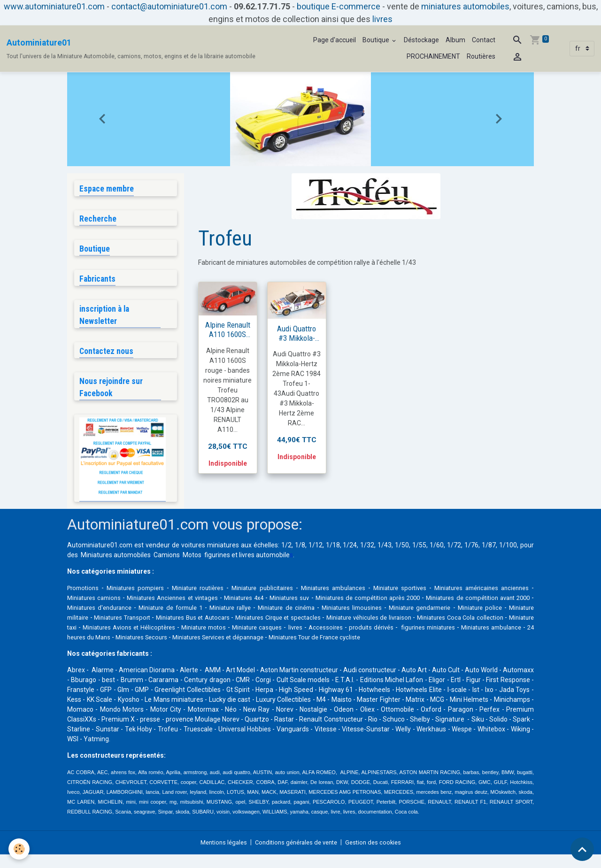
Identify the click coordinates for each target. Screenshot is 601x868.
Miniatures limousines (465, 611)
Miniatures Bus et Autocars (331, 621)
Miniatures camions (133, 601)
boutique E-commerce (339, 6)
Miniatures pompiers (141, 591)
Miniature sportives (426, 591)
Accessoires (512, 631)
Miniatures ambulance (219, 641)
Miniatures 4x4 (296, 601)
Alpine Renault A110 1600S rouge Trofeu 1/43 (228, 330)
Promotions (85, 591)
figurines (217, 559)
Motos (192, 559)
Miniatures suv (346, 601)
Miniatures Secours (347, 641)
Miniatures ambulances (354, 591)
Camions (167, 559)
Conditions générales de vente (297, 856)
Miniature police (135, 621)
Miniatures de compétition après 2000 (430, 601)
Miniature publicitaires (278, 591)
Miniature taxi (226, 631)
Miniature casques (439, 631)
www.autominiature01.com (54, 6)
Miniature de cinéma (393, 611)
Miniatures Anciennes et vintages (218, 601)
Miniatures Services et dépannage (432, 641)
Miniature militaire (191, 621)
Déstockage (421, 40)
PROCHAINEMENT (433, 56)
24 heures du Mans (285, 641)
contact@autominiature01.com (169, 6)
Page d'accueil (335, 40)
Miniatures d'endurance (184, 611)
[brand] (131, 49)
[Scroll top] (582, 849)
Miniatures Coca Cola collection (153, 631)
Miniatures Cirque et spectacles (424, 621)
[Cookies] (20, 849)
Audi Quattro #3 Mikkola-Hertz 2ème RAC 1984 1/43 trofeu (297, 333)
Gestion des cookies (379, 856)
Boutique (377, 40)
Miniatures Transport (254, 621)
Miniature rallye (330, 611)
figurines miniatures (150, 641)
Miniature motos (382, 631)
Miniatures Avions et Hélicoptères (302, 631)
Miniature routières (208, 591)
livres (382, 19)
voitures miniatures (210, 549)
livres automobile (264, 559)
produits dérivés (91, 641)
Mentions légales (219, 856)
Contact (484, 40)
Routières (481, 56)
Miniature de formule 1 (262, 611)
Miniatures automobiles (116, 559)
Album (455, 40)
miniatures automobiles (465, 6)
